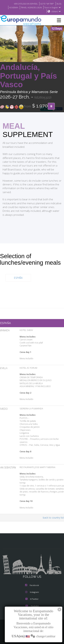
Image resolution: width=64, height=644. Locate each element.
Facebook (32, 585)
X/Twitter (32, 599)
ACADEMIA (11, 7)
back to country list (54, 518)
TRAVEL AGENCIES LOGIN (30, 7)
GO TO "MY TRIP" (46, 4)
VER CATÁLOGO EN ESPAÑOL (22, 4)
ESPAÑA (18, 278)
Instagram (32, 592)
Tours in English (53, 7)
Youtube (32, 606)
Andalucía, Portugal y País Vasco (29, 76)
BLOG (59, 4)
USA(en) (56, 11)
